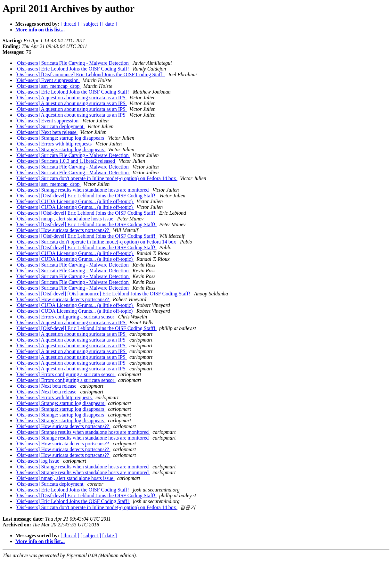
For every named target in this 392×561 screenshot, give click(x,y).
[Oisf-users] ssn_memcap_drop (48, 86)
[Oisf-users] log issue (38, 461)
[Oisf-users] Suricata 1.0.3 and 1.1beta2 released (66, 161)
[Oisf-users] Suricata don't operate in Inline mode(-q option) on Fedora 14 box (96, 178)
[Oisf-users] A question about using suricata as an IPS (71, 98)
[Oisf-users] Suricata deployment (50, 126)
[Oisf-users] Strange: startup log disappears (60, 138)
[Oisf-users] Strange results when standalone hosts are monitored (83, 190)
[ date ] (110, 24)
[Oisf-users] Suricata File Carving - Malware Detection (73, 63)
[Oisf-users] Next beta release (47, 132)
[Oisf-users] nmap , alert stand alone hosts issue (65, 219)
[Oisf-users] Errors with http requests (54, 144)
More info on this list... (40, 30)
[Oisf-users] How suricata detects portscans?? (63, 230)
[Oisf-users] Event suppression (48, 80)
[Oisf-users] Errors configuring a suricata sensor (65, 317)
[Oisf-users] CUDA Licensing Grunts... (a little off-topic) (75, 201)
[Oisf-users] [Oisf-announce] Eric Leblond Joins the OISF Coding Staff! (90, 74)
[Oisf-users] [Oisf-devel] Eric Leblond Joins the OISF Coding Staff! (86, 196)
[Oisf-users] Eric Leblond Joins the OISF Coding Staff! (73, 69)
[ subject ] (91, 24)
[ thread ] (70, 24)
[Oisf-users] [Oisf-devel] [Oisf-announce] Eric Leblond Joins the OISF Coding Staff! (103, 294)
